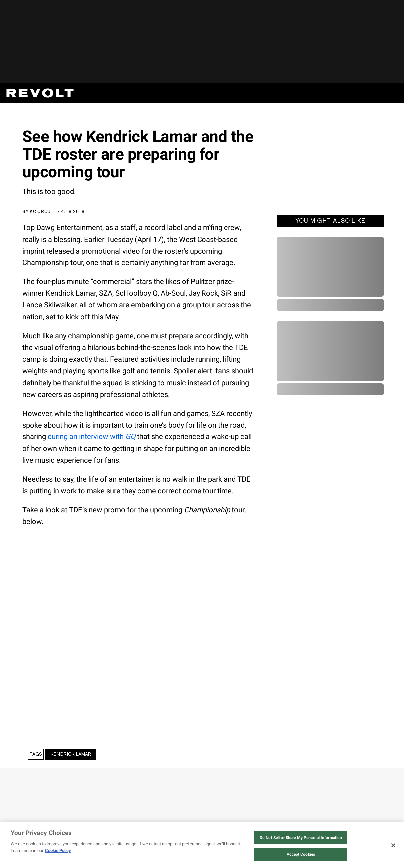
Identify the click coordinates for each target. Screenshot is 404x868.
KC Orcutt (43, 211)
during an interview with (91, 437)
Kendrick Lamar (71, 754)
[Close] (393, 845)
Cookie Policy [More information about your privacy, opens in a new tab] (58, 851)
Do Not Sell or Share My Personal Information (301, 838)
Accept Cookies (301, 854)
